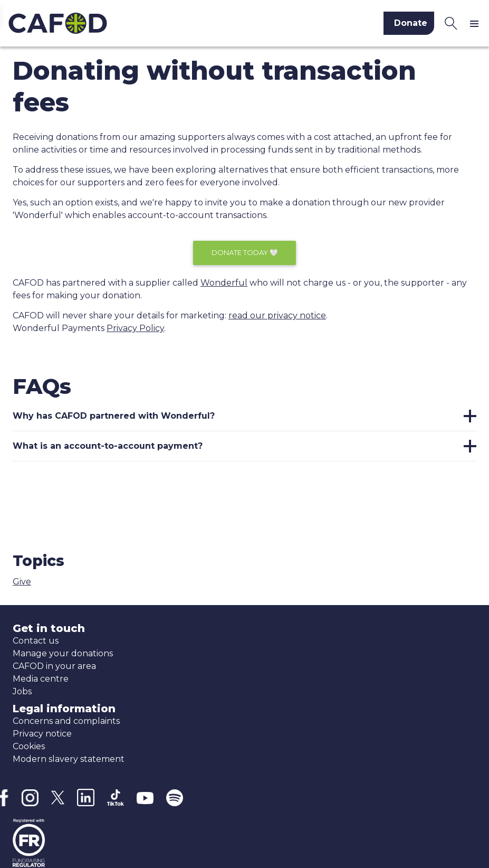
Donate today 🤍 (245, 252)
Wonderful (224, 283)
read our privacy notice (277, 315)
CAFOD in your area (54, 666)
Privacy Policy (135, 328)
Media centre (41, 679)
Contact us (36, 641)
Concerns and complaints (66, 721)
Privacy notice (42, 734)
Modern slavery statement (69, 759)
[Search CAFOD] (451, 23)
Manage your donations (63, 653)
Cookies (29, 746)
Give (22, 582)
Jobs (22, 691)
